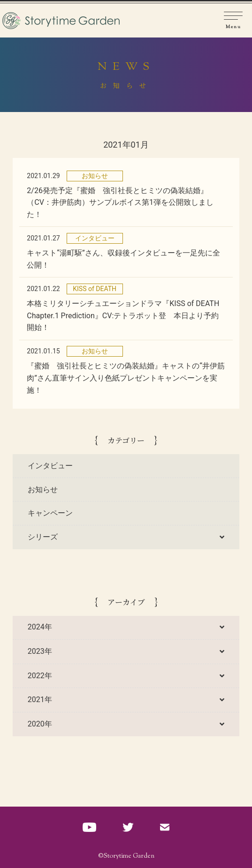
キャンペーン (50, 513)
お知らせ (43, 490)
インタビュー (50, 466)
